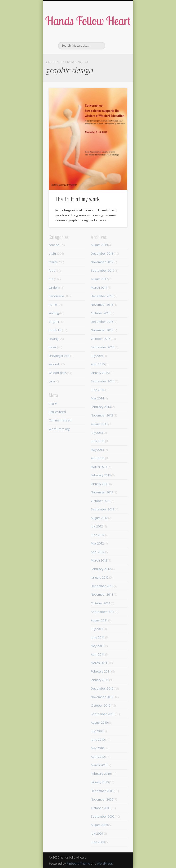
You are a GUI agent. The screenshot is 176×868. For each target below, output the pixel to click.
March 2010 (99, 765)
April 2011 (98, 654)
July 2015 (97, 356)
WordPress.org (59, 429)
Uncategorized (59, 356)
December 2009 (102, 791)
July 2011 (97, 629)
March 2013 (99, 467)
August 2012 (99, 518)
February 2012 (101, 569)
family (53, 262)
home (53, 305)
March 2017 (99, 288)
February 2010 (101, 774)
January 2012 (100, 577)
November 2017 (102, 262)
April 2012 (98, 552)
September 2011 (103, 612)
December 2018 (102, 253)
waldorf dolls (58, 373)
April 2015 (98, 364)
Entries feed (57, 412)
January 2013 (100, 484)
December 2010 (102, 688)
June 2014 (98, 390)
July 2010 (97, 731)
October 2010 (101, 705)
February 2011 (101, 671)
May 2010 (97, 748)
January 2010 (100, 782)
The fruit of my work (77, 199)
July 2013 (97, 433)
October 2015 (101, 339)
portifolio (55, 330)
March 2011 (99, 663)
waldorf (54, 364)
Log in (53, 403)
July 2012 (97, 526)
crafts (53, 253)
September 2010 (103, 714)
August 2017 (99, 279)
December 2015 (102, 322)
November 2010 (102, 697)
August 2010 (99, 722)
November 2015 (102, 330)
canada (54, 245)
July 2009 (97, 833)
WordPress (105, 864)
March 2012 (99, 560)
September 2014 (103, 381)
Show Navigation (116, 42)
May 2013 (97, 450)
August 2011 (99, 620)
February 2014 (101, 407)
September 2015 (103, 347)
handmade (56, 296)
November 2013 (102, 415)
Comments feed (60, 420)
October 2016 (101, 313)
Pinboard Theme (78, 864)
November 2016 (102, 305)
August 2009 (99, 825)
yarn (52, 381)
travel (53, 347)
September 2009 (103, 816)
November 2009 (102, 799)
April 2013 (98, 458)
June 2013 (98, 441)
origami (54, 322)
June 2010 (98, 740)
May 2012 (97, 543)
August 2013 (99, 424)
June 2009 (98, 842)
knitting (54, 313)
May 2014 (97, 398)
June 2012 (98, 535)
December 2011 (102, 586)
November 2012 (102, 492)
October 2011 (101, 603)
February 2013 (101, 475)
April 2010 (98, 757)
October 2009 (101, 808)
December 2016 (102, 296)
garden (54, 288)
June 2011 (98, 637)
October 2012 (101, 501)
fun (51, 279)
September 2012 (103, 509)
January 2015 (100, 373)
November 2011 (102, 594)
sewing (53, 339)
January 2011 (100, 680)
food (52, 270)
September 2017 (103, 270)
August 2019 (99, 245)
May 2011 (97, 646)
